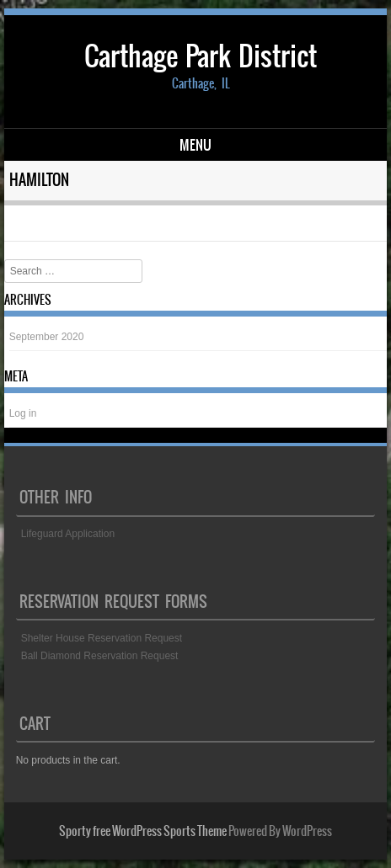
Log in (23, 413)
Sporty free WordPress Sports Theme (143, 831)
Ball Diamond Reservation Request (100, 656)
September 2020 (47, 337)
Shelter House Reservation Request (102, 638)
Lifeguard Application (68, 534)
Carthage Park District (201, 56)
